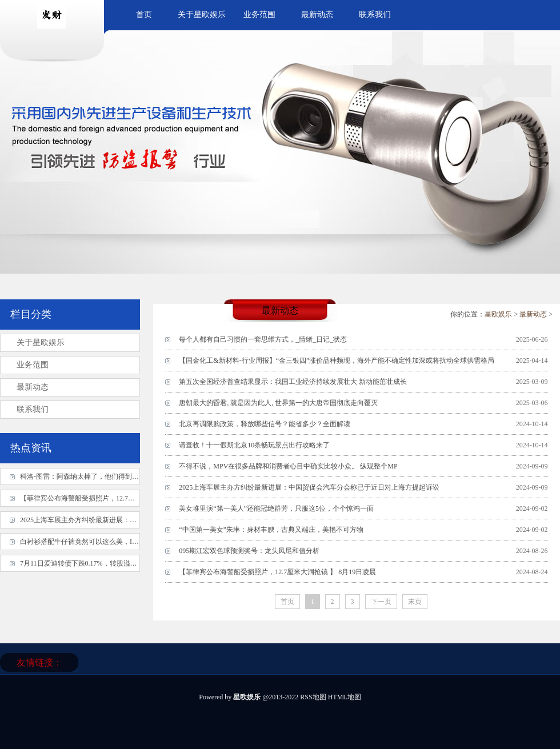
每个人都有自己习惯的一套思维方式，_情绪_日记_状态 (263, 339)
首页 (144, 15)
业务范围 (259, 15)
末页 (415, 602)
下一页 (381, 602)
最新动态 (317, 15)
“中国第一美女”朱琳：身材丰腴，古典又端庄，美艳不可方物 (271, 530)
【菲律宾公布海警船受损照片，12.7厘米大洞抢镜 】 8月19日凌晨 (277, 572)
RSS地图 (313, 697)
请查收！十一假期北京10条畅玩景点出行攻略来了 (254, 445)
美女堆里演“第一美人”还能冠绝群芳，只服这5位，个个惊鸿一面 (276, 508)
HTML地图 (345, 697)
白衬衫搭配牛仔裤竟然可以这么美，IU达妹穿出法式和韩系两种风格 (123, 542)
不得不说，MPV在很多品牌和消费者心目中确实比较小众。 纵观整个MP (288, 466)
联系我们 (375, 15)
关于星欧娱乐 (202, 15)
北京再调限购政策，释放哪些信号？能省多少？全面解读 (265, 424)
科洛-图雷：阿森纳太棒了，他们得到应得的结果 (93, 476)
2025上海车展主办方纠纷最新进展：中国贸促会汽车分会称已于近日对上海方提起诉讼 (309, 487)
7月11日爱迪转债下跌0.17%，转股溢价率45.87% (93, 563)
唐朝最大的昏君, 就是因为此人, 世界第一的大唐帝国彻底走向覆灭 (278, 403)
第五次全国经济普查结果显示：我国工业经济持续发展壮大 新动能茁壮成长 (293, 382)
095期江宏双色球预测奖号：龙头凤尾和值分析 (249, 551)
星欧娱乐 (498, 314)
